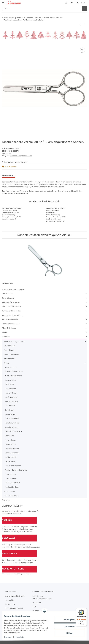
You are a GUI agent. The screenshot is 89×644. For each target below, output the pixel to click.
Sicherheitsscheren (12, 453)
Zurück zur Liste (9, 18)
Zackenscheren (10, 478)
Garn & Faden (7, 294)
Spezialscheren (11, 457)
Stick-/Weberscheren (13, 466)
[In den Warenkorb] (4, 44)
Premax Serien (10, 444)
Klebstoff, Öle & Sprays (11, 302)
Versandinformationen (13, 612)
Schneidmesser (10, 491)
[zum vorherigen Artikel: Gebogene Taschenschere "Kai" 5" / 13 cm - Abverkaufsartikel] (80, 25)
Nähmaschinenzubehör (11, 324)
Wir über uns (10, 604)
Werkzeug (6, 500)
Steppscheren (10, 461)
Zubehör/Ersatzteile (12, 483)
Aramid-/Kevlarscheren (14, 371)
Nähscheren (9, 436)
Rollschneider (9, 359)
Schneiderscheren (12, 449)
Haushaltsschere (11, 401)
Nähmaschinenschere (13, 431)
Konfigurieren (68, 626)
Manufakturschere (12, 423)
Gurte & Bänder (8, 298)
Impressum (10, 637)
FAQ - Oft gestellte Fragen (15, 596)
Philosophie (9, 600)
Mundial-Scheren (11, 427)
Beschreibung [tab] (9, 175)
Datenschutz (21, 637)
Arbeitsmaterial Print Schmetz (14, 289)
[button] (66, 3)
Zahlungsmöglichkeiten (14, 608)
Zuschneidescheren (12, 487)
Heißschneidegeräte (12, 354)
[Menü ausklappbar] (3, 1)
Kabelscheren (10, 406)
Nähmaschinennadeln (10, 319)
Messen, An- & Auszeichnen (13, 315)
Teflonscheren (10, 474)
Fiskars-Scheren (11, 393)
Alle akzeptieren (68, 620)
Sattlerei (5, 332)
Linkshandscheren (12, 419)
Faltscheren (9, 384)
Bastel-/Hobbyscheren (13, 376)
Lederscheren (10, 414)
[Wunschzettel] (72, 3)
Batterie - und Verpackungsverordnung (42, 597)
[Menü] (85, 610)
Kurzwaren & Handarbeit (12, 311)
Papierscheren (10, 440)
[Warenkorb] (81, 3)
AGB (34, 607)
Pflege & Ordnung (9, 328)
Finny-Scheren (10, 389)
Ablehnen (68, 633)
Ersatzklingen (9, 350)
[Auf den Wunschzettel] (82, 50)
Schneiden (6, 337)
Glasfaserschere (11, 397)
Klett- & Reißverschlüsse (11, 307)
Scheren (7, 363)
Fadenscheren (10, 380)
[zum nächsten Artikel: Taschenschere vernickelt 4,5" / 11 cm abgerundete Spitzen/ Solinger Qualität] (85, 25)
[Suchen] (42, 9)
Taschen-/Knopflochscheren (21, 156)
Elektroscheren (10, 346)
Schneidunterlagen (11, 496)
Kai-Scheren (9, 410)
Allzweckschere (11, 367)
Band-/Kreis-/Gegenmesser (14, 341)
